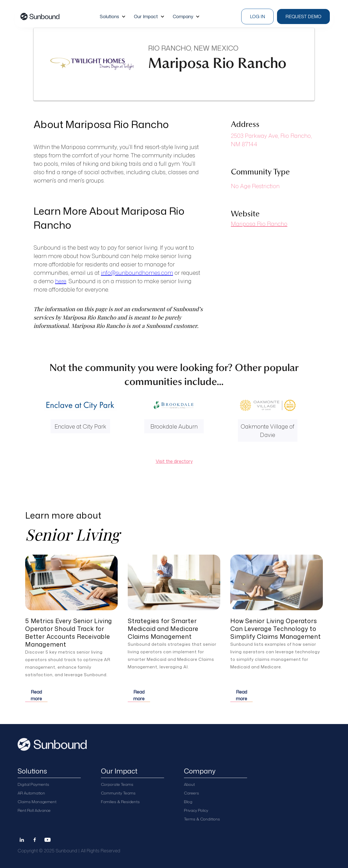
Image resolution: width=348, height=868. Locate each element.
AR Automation (31, 793)
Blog (188, 802)
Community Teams (118, 793)
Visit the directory (174, 461)
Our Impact (146, 16)
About (189, 784)
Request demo (303, 16)
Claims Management (37, 802)
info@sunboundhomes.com (137, 273)
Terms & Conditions (202, 819)
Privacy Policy (196, 810)
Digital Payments (33, 784)
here (61, 281)
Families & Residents (120, 802)
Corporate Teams (117, 784)
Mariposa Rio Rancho (259, 224)
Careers (191, 793)
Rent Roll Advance (34, 810)
